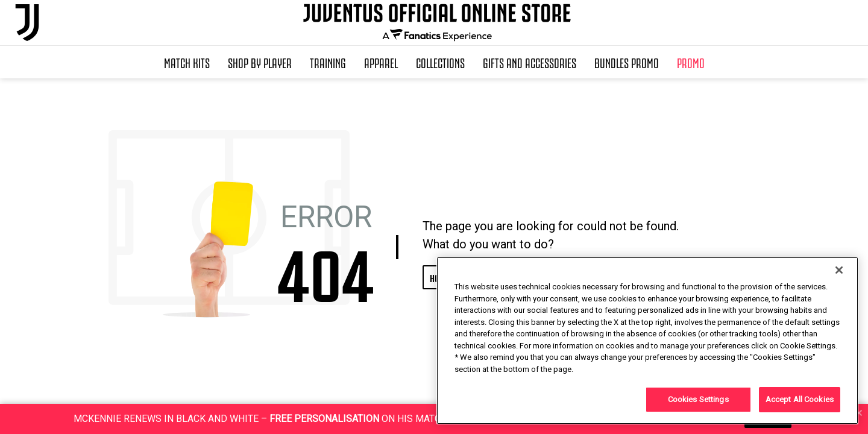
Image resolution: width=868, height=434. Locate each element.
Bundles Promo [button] (627, 62)
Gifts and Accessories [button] (530, 62)
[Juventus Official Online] (27, 23)
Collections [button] (440, 62)
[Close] (839, 270)
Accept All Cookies (800, 399)
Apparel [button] (381, 62)
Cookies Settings (698, 399)
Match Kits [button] (187, 62)
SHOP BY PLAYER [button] (260, 62)
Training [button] (328, 62)
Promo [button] (691, 62)
